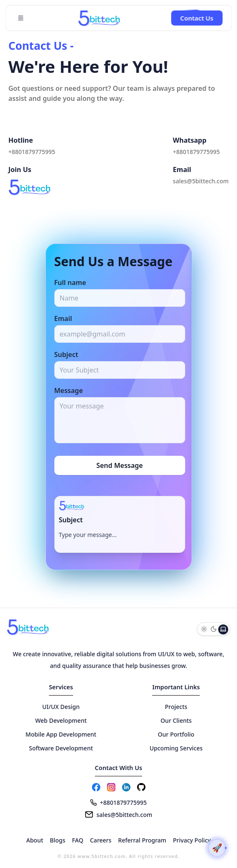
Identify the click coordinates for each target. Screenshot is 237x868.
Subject (66, 354)
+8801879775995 (32, 152)
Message (69, 390)
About (35, 840)
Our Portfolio (176, 734)
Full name (70, 282)
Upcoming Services (176, 748)
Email (63, 318)
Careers (101, 840)
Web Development (61, 720)
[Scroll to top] (217, 848)
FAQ (78, 840)
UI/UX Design (61, 707)
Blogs (57, 840)
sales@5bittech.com (201, 181)
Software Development (61, 748)
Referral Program (142, 840)
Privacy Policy (192, 840)
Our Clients (176, 720)
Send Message (119, 465)
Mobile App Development (61, 734)
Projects (176, 707)
